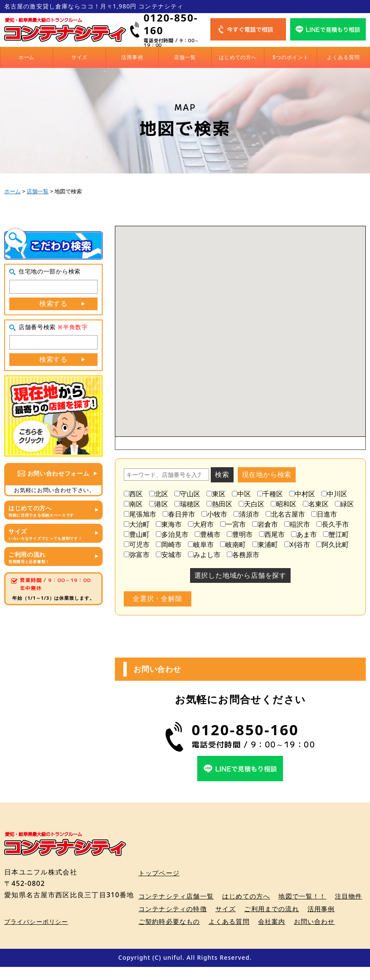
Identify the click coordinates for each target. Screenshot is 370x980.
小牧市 (214, 514)
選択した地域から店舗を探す (240, 575)
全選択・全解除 (158, 598)
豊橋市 (208, 534)
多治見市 (172, 534)
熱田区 (219, 504)
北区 (159, 494)
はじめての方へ (238, 57)
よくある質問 (343, 57)
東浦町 (265, 544)
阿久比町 (333, 544)
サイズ (80, 57)
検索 (222, 474)
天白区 (252, 504)
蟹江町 (336, 534)
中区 (241, 494)
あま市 (304, 534)
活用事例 (132, 57)
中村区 (302, 494)
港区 (159, 504)
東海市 (169, 524)
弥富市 (137, 555)
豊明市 (240, 534)
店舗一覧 (185, 57)
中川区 (334, 494)
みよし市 (204, 555)
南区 (133, 504)
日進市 (324, 514)
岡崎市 (169, 544)
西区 (133, 494)
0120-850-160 (171, 24)
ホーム (27, 57)
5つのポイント (291, 57)
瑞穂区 (187, 504)
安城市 (169, 555)
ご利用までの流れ (317, 909)
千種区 (270, 494)
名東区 (316, 504)
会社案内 (317, 922)
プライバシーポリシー (36, 935)
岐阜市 (201, 544)
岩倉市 (265, 524)
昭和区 (284, 504)
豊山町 (137, 534)
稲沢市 (297, 524)
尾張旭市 (140, 514)
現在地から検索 (267, 474)
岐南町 (233, 544)
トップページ (161, 873)
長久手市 (333, 524)
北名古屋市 (285, 514)
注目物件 (153, 909)
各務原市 (243, 555)
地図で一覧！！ (312, 896)
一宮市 (233, 524)
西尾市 (272, 534)
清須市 (246, 514)
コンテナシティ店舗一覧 (179, 896)
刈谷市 (297, 544)
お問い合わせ (161, 934)
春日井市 (179, 514)
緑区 (344, 504)
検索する (53, 303)
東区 (216, 494)
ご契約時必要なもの (209, 922)
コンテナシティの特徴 (213, 909)
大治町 (137, 524)
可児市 (137, 544)
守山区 (187, 494)
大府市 (201, 524)
